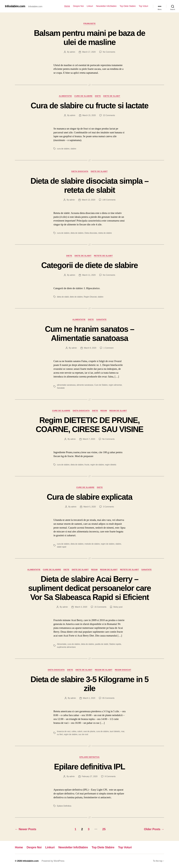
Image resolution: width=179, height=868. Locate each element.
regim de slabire (97, 465)
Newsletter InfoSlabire (106, 6)
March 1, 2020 (89, 698)
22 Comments (109, 115)
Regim (104, 411)
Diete (98, 96)
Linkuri (90, 6)
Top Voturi (143, 6)
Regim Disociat (90, 297)
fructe (87, 465)
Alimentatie (65, 96)
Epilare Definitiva (89, 757)
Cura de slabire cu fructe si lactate (89, 106)
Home (67, 6)
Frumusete (89, 23)
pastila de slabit (102, 644)
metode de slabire (92, 544)
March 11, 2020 (89, 275)
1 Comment (108, 348)
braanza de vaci (64, 731)
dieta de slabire (77, 233)
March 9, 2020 (90, 348)
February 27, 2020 (90, 776)
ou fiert (60, 734)
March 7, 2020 (89, 439)
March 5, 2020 (90, 507)
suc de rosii (83, 734)
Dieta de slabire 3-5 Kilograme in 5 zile (89, 684)
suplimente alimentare (66, 647)
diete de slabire (76, 297)
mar (123, 731)
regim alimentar (115, 385)
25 (104, 829)
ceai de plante (89, 731)
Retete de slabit (103, 256)
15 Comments (100, 607)
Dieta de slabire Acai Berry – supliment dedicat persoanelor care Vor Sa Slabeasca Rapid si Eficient (89, 588)
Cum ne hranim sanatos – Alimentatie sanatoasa (89, 334)
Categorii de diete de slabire (89, 265)
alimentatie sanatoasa (66, 385)
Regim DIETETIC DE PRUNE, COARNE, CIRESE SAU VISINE (89, 425)
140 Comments (109, 200)
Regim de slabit (118, 411)
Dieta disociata (80, 171)
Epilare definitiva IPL (90, 767)
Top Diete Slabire (128, 6)
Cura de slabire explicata (89, 497)
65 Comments (108, 698)
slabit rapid (62, 547)
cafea (74, 731)
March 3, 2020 (81, 607)
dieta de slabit (63, 297)
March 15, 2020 (89, 115)
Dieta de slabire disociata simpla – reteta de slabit (89, 185)
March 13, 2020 (88, 200)
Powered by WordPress (53, 861)
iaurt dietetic (115, 731)
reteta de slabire (105, 233)
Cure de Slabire (83, 96)
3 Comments (108, 507)
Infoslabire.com (15, 6)
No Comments (109, 52)
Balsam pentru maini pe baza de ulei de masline (90, 38)
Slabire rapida (115, 644)
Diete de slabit (112, 96)
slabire (73, 149)
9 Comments (110, 776)
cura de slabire (63, 149)
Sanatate (101, 319)
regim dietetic (111, 465)
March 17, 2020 (89, 52)
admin (72, 52)
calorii (80, 731)
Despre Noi (78, 6)
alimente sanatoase (85, 385)
